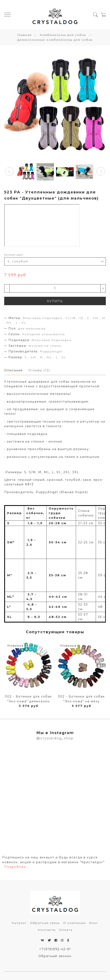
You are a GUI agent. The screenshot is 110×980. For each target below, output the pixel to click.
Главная (24, 35)
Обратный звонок (55, 956)
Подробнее (15, 867)
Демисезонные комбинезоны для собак (55, 40)
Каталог (19, 923)
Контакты (47, 930)
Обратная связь (45, 923)
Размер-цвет (14, 255)
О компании (75, 923)
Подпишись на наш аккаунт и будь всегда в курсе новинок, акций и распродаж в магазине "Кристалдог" (53, 860)
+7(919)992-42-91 (55, 949)
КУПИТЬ (55, 301)
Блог (94, 923)
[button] (9, 171)
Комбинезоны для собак (63, 35)
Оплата (66, 930)
